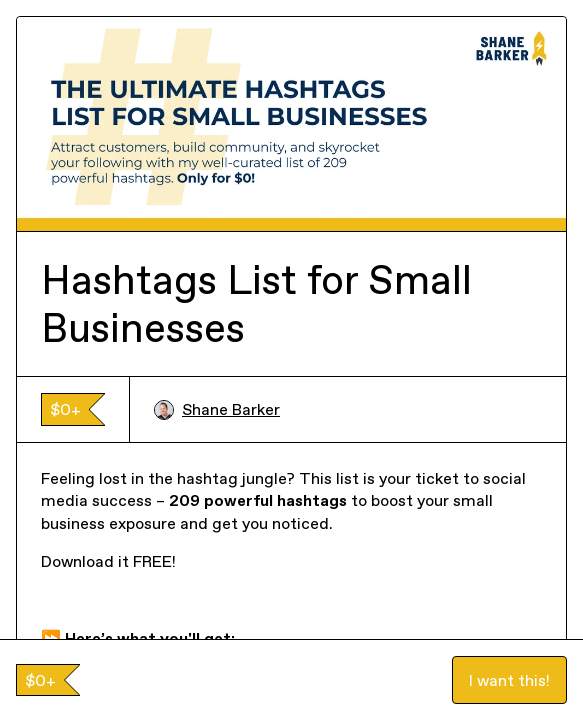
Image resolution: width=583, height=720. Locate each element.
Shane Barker (217, 409)
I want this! (509, 680)
